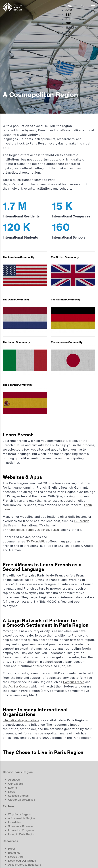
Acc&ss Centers (19, 686)
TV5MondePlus (37, 541)
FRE (68, 23)
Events (12, 788)
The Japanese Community (67, 342)
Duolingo (43, 530)
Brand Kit (14, 853)
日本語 (70, 28)
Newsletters (16, 857)
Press (12, 849)
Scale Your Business (21, 826)
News (12, 792)
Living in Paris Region (22, 834)
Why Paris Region (19, 814)
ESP (68, 15)
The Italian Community (16, 342)
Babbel (30, 530)
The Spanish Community (18, 385)
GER (69, 10)
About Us (14, 780)
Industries (14, 822)
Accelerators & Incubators (25, 865)
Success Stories (18, 796)
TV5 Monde (82, 521)
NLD (68, 19)
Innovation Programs (21, 830)
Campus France (74, 682)
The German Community (66, 300)
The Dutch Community (16, 300)
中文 (68, 32)
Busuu (55, 530)
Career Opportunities (22, 800)
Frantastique (15, 530)
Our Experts (16, 784)
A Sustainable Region (22, 818)
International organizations (21, 720)
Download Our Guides (22, 861)
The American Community (18, 257)
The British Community (65, 257)
